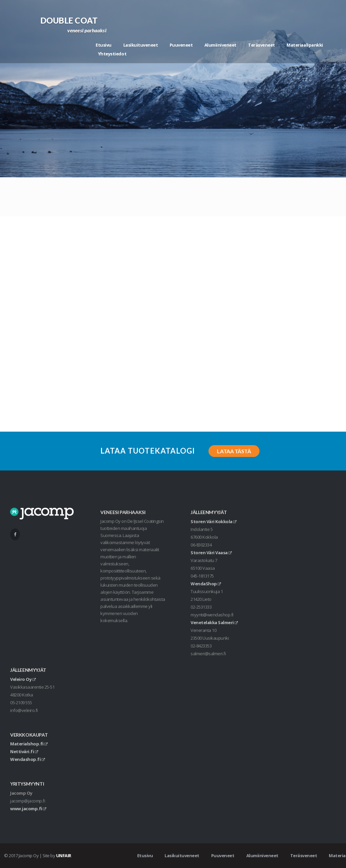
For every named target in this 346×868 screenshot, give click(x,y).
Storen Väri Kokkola (214, 521)
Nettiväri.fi (24, 751)
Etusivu (104, 45)
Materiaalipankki (305, 45)
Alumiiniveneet (220, 45)
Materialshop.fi (29, 744)
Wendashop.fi (27, 759)
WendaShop (206, 584)
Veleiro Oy (23, 679)
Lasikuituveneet (141, 45)
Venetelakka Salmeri (214, 622)
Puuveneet (181, 45)
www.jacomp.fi (28, 809)
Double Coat (69, 20)
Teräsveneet (262, 45)
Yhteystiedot (112, 54)
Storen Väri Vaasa (211, 553)
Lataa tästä (234, 451)
